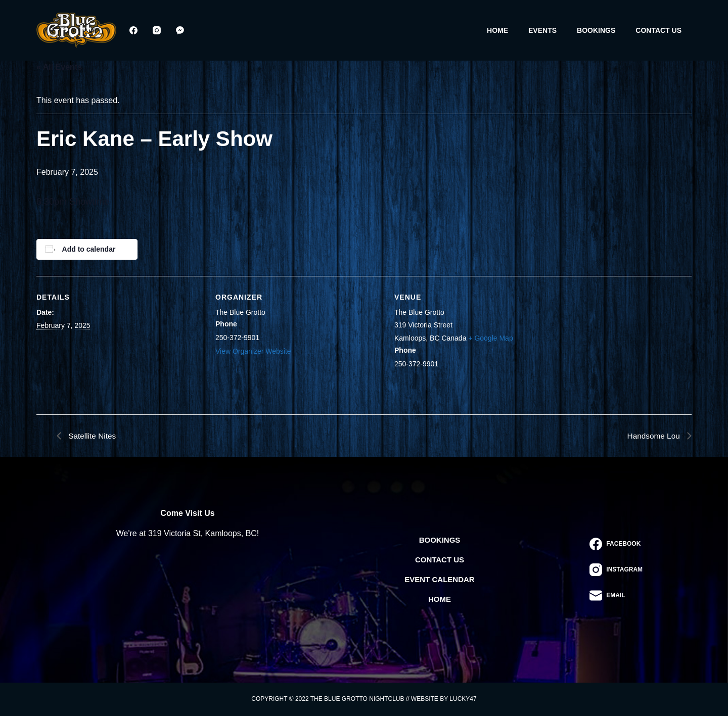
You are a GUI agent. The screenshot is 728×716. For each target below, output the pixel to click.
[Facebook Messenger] (180, 30)
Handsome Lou (653, 435)
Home (497, 30)
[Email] (616, 595)
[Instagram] (157, 30)
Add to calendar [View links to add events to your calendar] (89, 249)
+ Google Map (490, 338)
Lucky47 (463, 699)
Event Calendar (439, 579)
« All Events (59, 67)
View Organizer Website (253, 351)
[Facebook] (133, 30)
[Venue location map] (627, 345)
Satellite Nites (92, 435)
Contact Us (658, 30)
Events (542, 30)
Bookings (596, 30)
